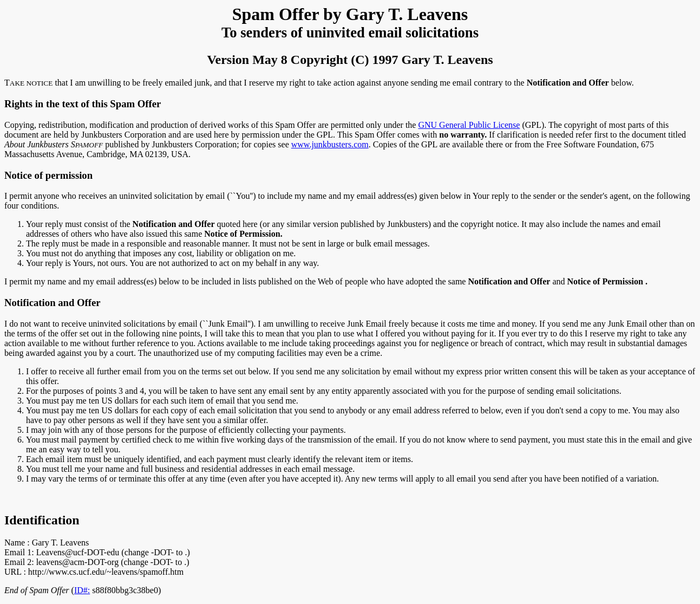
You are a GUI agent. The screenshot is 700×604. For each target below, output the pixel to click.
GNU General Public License (469, 125)
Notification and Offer (53, 303)
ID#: (82, 590)
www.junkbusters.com (330, 144)
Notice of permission (48, 175)
